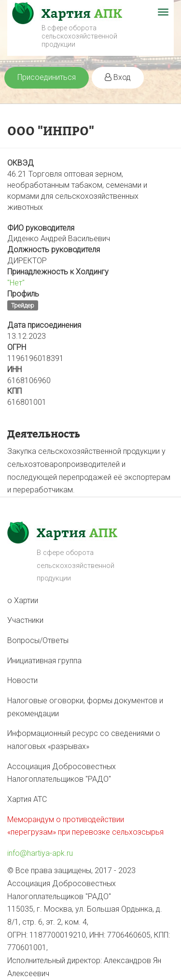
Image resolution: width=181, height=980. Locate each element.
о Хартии (23, 600)
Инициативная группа (44, 661)
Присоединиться (47, 77)
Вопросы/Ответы (38, 640)
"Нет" (16, 283)
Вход (118, 77)
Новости (22, 680)
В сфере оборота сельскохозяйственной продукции (79, 36)
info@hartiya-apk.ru (40, 853)
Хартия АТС (27, 799)
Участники (25, 620)
